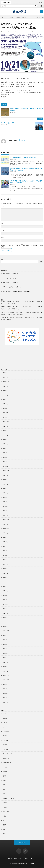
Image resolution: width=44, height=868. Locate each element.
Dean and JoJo (20, 32)
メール (3, 231)
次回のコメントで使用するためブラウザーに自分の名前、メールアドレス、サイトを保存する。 (22, 246)
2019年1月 (6, 671)
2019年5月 (6, 653)
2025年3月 (6, 399)
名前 (3, 224)
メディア (5, 767)
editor (14, 304)
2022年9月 (6, 533)
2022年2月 (6, 564)
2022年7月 (6, 542)
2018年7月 (6, 693)
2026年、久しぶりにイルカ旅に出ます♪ (13, 287)
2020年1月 (6, 618)
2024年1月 (6, 462)
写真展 (4, 776)
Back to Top (22, 843)
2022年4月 (6, 555)
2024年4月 (6, 448)
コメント (3, 207)
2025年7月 (6, 395)
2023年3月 (6, 506)
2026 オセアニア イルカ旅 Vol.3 (11, 274)
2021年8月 (6, 591)
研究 (4, 829)
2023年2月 (6, 511)
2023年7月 (6, 488)
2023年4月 (6, 502)
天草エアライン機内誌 (8, 798)
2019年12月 (6, 622)
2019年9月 (6, 635)
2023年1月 (6, 515)
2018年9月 (6, 684)
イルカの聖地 (31, 32)
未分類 (4, 816)
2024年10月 (6, 422)
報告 (4, 794)
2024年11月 (6, 417)
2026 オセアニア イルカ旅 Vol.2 (11, 278)
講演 (4, 834)
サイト (3, 238)
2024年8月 (6, 431)
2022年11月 (6, 524)
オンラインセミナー (8, 754)
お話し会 (5, 723)
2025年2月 (6, 404)
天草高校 (5, 803)
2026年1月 (6, 377)
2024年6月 (6, 440)
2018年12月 (6, 675)
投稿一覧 (23, 140)
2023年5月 (6, 497)
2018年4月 (6, 702)
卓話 (4, 785)
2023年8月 (6, 484)
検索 (2, 259)
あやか (9, 319)
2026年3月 (6, 373)
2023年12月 (6, 466)
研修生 (4, 825)
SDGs (25, 32)
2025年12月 (6, 382)
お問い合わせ (18, 858)
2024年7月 (6, 435)
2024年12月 (6, 413)
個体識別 (5, 771)
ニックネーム (6, 758)
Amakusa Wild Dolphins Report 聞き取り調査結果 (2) (16, 291)
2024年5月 (6, 444)
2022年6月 (6, 546)
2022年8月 (6, 537)
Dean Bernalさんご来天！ (8, 123)
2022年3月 (6, 560)
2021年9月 (6, 586)
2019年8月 (6, 640)
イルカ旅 (5, 745)
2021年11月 (6, 577)
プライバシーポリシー (30, 858)
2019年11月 (6, 627)
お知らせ (12, 32)
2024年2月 (6, 457)
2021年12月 (6, 573)
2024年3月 (6, 453)
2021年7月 (6, 595)
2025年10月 (6, 386)
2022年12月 (6, 520)
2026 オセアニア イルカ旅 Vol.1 (11, 282)
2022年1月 (6, 569)
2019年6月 (6, 649)
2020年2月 (6, 613)
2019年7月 (6, 644)
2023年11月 (6, 471)
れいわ (4, 727)
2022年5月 (6, 551)
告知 (4, 789)
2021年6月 (6, 600)
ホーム (10, 858)
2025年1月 (6, 408)
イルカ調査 (5, 749)
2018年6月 (6, 698)
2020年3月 (6, 609)
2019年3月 (6, 662)
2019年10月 (6, 631)
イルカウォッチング (8, 736)
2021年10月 (6, 582)
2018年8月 (6, 689)
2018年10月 (6, 680)
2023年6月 (6, 493)
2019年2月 (6, 667)
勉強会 (4, 780)
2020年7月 (6, 604)
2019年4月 (6, 658)
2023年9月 (6, 480)
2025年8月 (6, 390)
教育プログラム (7, 812)
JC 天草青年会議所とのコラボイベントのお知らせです (25, 157)
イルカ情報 (5, 740)
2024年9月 (6, 426)
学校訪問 (5, 807)
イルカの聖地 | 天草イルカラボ (26, 864)
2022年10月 (6, 529)
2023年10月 (6, 475)
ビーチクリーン (7, 763)
